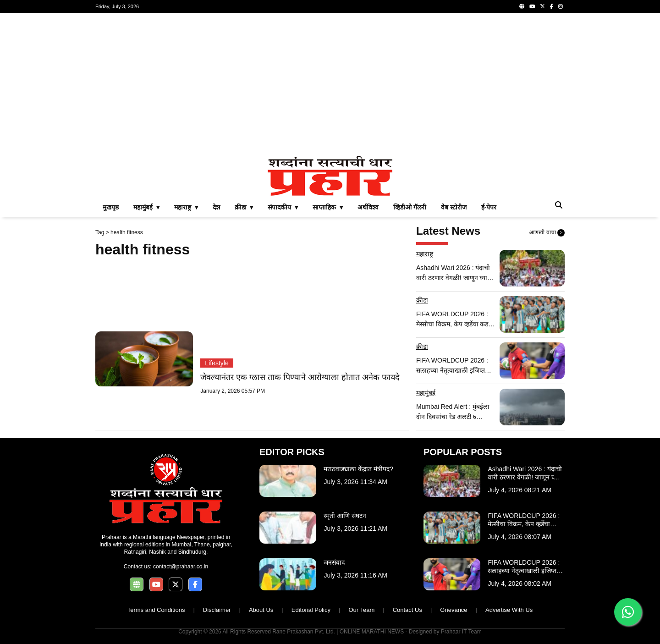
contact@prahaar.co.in (181, 567)
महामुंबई (426, 393)
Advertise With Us (509, 610)
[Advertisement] (330, 84)
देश (216, 207)
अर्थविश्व (368, 207)
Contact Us (407, 610)
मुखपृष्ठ (111, 207)
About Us (261, 610)
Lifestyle (217, 363)
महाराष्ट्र (425, 254)
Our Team (361, 610)
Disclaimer (217, 610)
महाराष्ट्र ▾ (186, 207)
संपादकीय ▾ (283, 207)
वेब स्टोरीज (454, 207)
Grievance (454, 610)
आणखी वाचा (547, 233)
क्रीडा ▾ (244, 207)
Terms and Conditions (156, 610)
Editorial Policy (311, 610)
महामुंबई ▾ (146, 207)
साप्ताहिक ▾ (328, 207)
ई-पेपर (489, 207)
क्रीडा (422, 300)
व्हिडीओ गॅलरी (410, 207)
